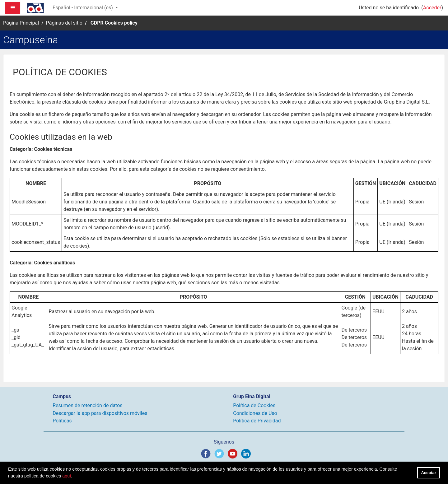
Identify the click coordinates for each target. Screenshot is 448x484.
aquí (67, 476)
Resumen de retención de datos (87, 405)
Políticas (62, 421)
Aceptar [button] (429, 473)
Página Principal (21, 23)
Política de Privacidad (257, 421)
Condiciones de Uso (255, 413)
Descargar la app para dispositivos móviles (100, 413)
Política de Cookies (254, 405)
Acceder (432, 8)
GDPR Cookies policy (114, 23)
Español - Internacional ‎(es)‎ (83, 8)
